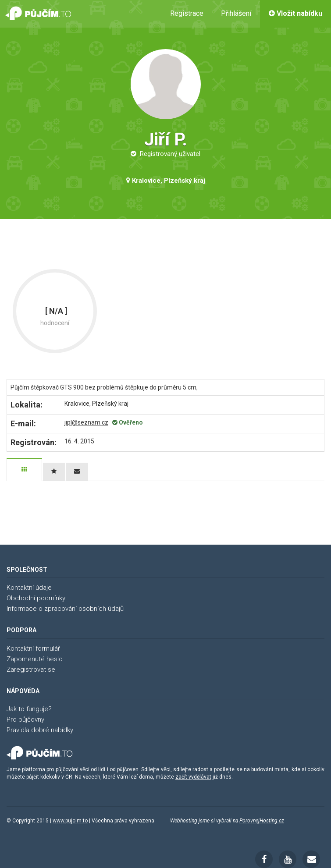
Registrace (187, 13)
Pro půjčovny (25, 719)
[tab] (24, 470)
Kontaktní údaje (29, 588)
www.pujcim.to (70, 821)
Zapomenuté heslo (35, 659)
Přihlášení (236, 13)
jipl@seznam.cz (86, 422)
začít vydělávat (193, 777)
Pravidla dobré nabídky (40, 730)
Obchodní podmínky (36, 598)
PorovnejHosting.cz (262, 821)
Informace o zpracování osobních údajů (65, 609)
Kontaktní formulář (33, 648)
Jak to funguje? (29, 709)
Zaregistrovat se (31, 670)
